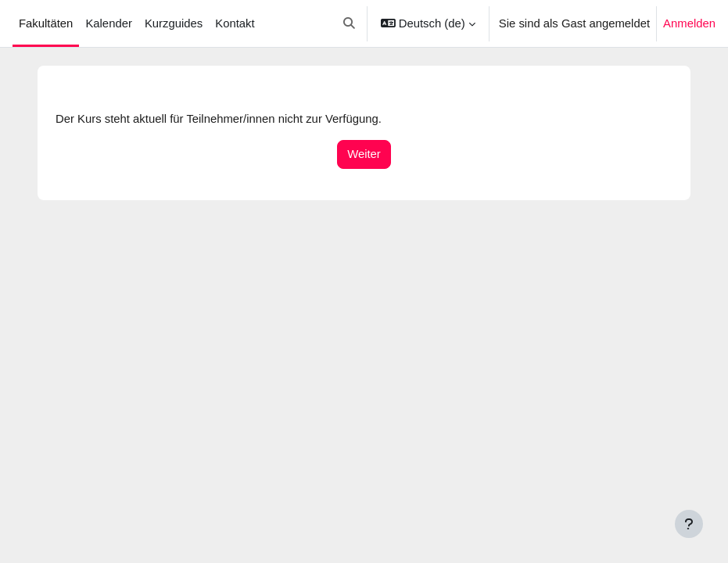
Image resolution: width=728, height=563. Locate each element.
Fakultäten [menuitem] (46, 23)
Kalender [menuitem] (108, 23)
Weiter (364, 154)
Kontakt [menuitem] (235, 23)
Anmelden (689, 23)
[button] (350, 23)
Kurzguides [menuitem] (174, 23)
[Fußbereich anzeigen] (689, 524)
